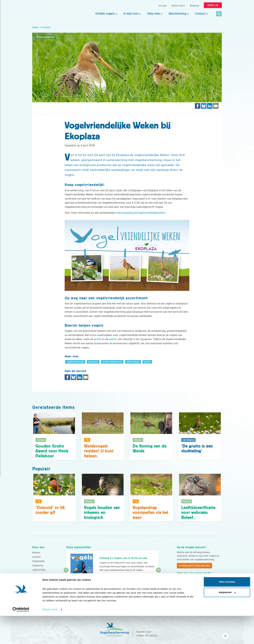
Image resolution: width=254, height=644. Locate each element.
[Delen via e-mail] (216, 106)
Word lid (107, 576)
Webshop (194, 6)
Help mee (154, 14)
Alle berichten (45, 37)
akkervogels (133, 362)
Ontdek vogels (105, 14)
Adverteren (38, 578)
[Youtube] (186, 581)
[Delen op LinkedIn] (210, 106)
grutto (98, 339)
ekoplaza (93, 362)
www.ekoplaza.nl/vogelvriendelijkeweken (141, 213)
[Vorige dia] (66, 580)
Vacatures (38, 566)
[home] (47, 10)
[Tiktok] (213, 581)
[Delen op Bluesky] (204, 106)
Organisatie (38, 561)
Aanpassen (227, 620)
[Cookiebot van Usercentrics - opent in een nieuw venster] (21, 638)
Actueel (46, 27)
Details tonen (50, 638)
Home (35, 27)
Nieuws (36, 553)
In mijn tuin (131, 14)
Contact (200, 14)
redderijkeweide (75, 362)
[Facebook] (179, 581)
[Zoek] (219, 14)
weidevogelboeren (112, 362)
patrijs (113, 339)
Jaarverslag (39, 570)
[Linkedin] (199, 581)
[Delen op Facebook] (198, 106)
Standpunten (39, 583)
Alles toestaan (227, 610)
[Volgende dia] (158, 580)
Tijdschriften (39, 574)
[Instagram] (193, 581)
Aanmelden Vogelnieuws (194, 566)
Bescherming (177, 14)
